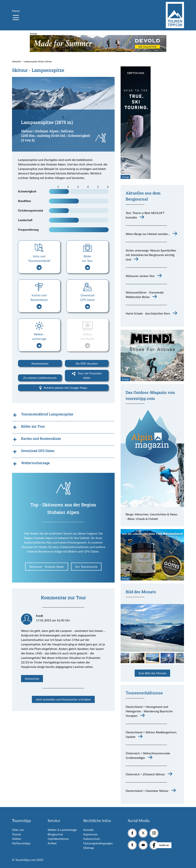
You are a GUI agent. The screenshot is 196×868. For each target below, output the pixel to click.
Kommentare (40, 363)
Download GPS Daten (87, 301)
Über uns (18, 830)
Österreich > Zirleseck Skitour (145, 774)
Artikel (52, 843)
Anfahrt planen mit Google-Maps (63, 388)
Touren (17, 834)
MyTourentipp (21, 843)
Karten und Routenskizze (39, 301)
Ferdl (39, 616)
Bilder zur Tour (87, 262)
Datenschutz (92, 839)
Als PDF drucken (87, 363)
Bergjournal (55, 834)
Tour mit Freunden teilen (87, 375)
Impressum (90, 834)
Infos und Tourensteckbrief (39, 262)
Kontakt (89, 830)
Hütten (17, 839)
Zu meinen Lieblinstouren (40, 378)
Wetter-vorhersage (39, 340)
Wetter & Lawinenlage (62, 830)
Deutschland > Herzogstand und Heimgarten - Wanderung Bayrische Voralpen (149, 711)
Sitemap (89, 848)
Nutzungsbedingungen (98, 843)
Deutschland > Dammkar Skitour (147, 791)
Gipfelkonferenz (58, 839)
